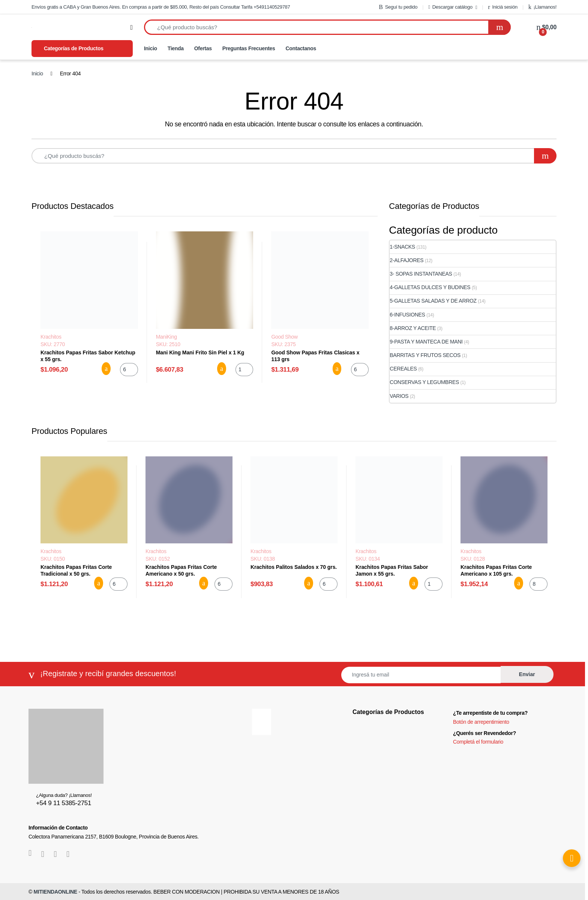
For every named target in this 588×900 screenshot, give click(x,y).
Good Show (284, 337)
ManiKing (166, 337)
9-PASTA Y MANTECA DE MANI (426, 342)
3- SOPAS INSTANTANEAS (421, 274)
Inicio (151, 48)
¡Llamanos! (542, 7)
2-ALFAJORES (406, 260)
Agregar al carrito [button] (106, 369)
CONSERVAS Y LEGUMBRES (424, 382)
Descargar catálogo (450, 7)
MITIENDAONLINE (55, 892)
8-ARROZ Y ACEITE (413, 328)
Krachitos (51, 337)
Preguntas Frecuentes (249, 48)
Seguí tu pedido (398, 7)
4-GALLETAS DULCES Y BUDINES (430, 287)
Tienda (176, 48)
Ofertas (203, 48)
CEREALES (403, 369)
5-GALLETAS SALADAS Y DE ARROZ (433, 301)
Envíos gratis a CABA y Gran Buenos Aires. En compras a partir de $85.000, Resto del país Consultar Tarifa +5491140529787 (161, 7)
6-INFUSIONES (407, 315)
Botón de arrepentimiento (481, 722)
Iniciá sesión (503, 7)
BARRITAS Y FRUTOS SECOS (425, 355)
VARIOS (399, 396)
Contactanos (301, 48)
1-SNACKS (402, 247)
